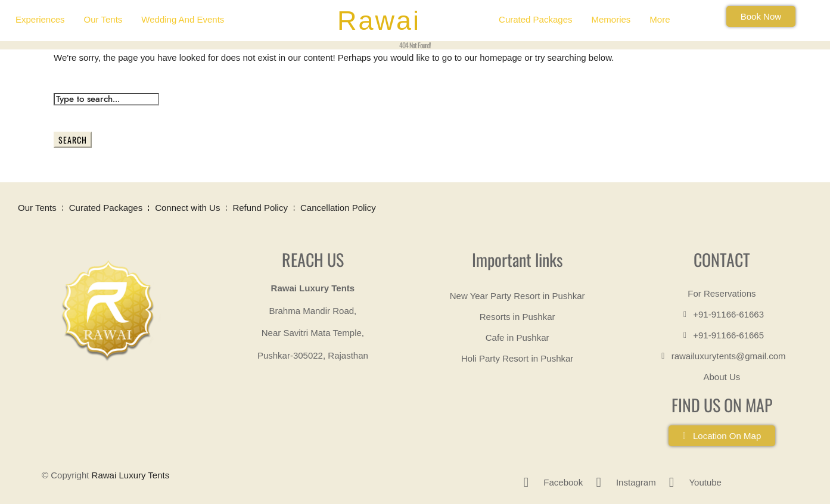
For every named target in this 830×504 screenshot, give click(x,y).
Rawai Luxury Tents (131, 475)
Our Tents (103, 19)
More (660, 19)
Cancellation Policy (338, 208)
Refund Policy (260, 208)
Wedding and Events (183, 19)
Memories (611, 19)
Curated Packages (535, 19)
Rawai (379, 21)
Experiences (40, 19)
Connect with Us (187, 208)
